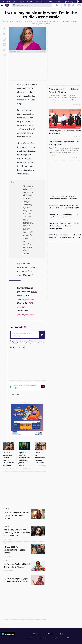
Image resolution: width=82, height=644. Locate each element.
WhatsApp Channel (26, 299)
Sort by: (12, 347)
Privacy (29, 638)
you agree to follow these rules (31, 341)
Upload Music (48, 634)
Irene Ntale (15, 394)
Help (61, 634)
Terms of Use (43, 638)
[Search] (14, 5)
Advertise (57, 638)
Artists (35, 634)
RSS (68, 638)
